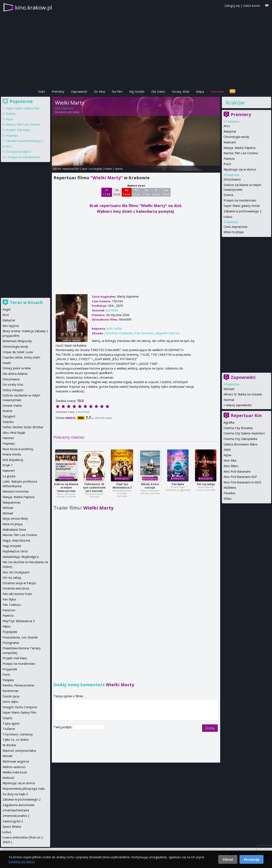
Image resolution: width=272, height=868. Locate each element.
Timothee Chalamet (118, 333)
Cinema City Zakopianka (240, 439)
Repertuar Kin (246, 415)
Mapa (200, 92)
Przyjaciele (10, 669)
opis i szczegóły (92, 169)
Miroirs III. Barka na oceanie (243, 394)
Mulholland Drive (14, 530)
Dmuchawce (232, 179)
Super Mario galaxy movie (242, 206)
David (7, 363)
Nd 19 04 (127, 192)
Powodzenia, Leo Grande (20, 637)
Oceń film (84, 412)
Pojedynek (10, 632)
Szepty (7, 718)
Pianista (229, 159)
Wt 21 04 (146, 192)
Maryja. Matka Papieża (239, 148)
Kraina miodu (12, 454)
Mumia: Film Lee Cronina (241, 153)
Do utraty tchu (13, 384)
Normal (229, 400)
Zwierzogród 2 (13, 821)
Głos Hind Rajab (14, 433)
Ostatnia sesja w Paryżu (19, 583)
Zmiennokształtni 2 (16, 816)
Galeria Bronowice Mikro (241, 444)
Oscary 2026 (181, 92)
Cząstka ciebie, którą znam (21, 357)
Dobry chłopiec (13, 390)
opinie (119, 169)
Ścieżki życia (11, 696)
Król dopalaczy (13, 460)
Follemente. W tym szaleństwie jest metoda (94, 488)
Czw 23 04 (166, 192)
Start (42, 92)
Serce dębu (10, 702)
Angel (6, 309)
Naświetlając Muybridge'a (21, 557)
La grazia (9, 476)
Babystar (230, 131)
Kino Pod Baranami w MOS (242, 482)
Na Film (117, 92)
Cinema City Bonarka (238, 428)
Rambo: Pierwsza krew (18, 685)
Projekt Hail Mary (18, 130)
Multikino (230, 488)
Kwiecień (230, 142)
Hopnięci (12, 135)
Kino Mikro (231, 466)
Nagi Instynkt (12, 546)
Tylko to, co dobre (16, 740)
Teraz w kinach (26, 302)
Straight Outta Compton (20, 707)
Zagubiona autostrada (18, 805)
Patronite (217, 92)
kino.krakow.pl (34, 7)
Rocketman (11, 691)
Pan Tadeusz (12, 605)
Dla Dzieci (158, 92)
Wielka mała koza (15, 772)
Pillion (7, 626)
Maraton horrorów (16, 491)
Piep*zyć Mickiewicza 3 (122, 486)
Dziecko (8, 422)
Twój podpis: (63, 727)
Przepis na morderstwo (240, 200)
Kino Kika (230, 460)
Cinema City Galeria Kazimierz (244, 433)
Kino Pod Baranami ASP (240, 477)
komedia (112, 310)
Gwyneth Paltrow (167, 333)
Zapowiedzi (79, 92)
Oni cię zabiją (206, 484)
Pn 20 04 (136, 192)
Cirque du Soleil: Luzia (18, 352)
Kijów (227, 455)
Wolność (8, 778)
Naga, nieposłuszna (16, 540)
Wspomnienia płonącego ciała (24, 789)
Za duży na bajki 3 (18, 152)
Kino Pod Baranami (237, 471)
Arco (227, 126)
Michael (229, 389)
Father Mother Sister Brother (23, 427)
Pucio (227, 164)
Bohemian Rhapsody (17, 341)
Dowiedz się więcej (22, 862)
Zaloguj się (232, 6)
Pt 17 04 (107, 192)
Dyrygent (9, 416)
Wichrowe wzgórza (16, 761)
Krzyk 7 (8, 465)
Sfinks (228, 499)
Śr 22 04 (156, 192)
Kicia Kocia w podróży (18, 449)
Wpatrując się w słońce (240, 169)
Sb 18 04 (117, 192)
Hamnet (8, 438)
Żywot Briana (12, 827)
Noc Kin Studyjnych (16, 572)
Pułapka (8, 680)
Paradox (229, 493)
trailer (108, 169)
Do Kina (99, 92)
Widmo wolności (14, 767)
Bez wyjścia (11, 326)
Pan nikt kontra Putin (17, 594)
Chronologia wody (236, 137)
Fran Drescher (144, 333)
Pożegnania (11, 643)
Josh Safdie (74, 112)
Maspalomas (12, 502)
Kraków (235, 102)
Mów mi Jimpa (234, 232)
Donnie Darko (12, 405)
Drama (228, 195)
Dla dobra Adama (15, 374)
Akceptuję (251, 859)
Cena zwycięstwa (235, 227)
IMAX (227, 450)
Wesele (8, 756)
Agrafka (229, 422)
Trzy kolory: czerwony (18, 734)
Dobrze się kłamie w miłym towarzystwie (66, 488)
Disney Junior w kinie (17, 368)
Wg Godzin (137, 92)
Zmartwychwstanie (16, 810)
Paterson (9, 610)
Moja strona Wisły (15, 519)
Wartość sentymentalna (19, 751)
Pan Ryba (178, 484)
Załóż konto (252, 6)
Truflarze (9, 729)
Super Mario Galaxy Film (23, 108)
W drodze (9, 745)
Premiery (58, 92)
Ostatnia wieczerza (16, 588)
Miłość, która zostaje (150, 486)
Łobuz (228, 217)
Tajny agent (11, 723)
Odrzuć (228, 859)
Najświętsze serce (15, 551)
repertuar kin (71, 169)
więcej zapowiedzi (239, 405)
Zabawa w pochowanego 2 (243, 211)
